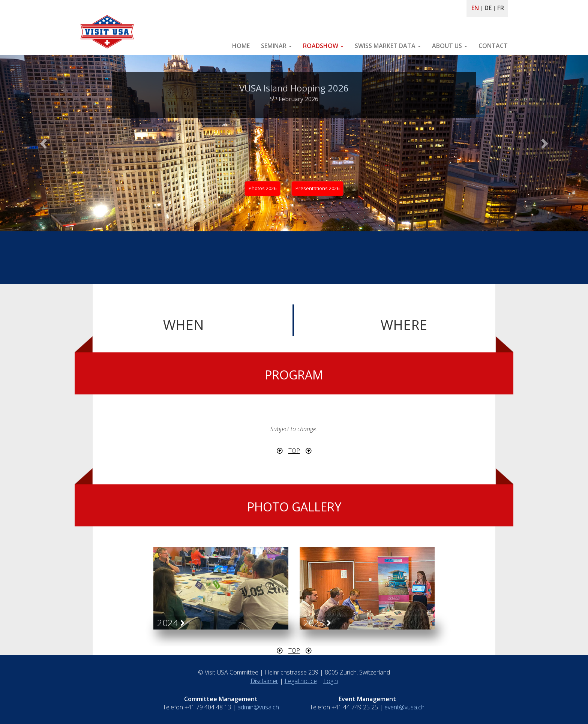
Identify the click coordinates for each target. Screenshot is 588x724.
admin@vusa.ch (258, 707)
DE (488, 8)
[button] (44, 143)
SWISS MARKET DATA (388, 46)
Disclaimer (264, 681)
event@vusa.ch (404, 707)
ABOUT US (450, 46)
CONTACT (493, 46)
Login (331, 681)
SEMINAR (276, 46)
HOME (241, 46)
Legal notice (301, 681)
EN (475, 8)
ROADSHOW (323, 46)
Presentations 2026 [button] (317, 188)
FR (501, 8)
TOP (294, 451)
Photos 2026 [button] (262, 188)
